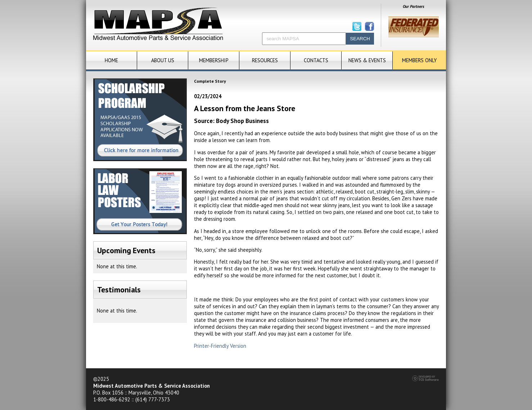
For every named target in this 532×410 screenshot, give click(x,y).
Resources (265, 60)
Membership (214, 60)
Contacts (316, 60)
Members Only (419, 60)
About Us (163, 60)
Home (111, 60)
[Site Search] (304, 39)
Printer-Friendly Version (220, 346)
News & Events (367, 60)
